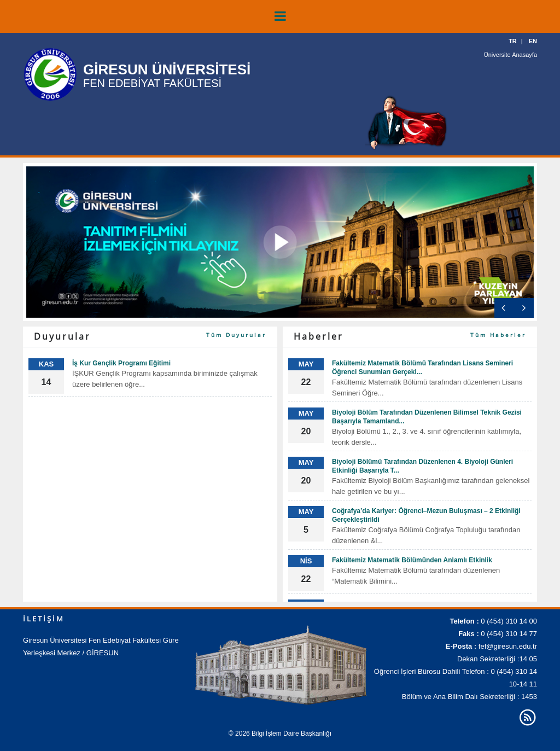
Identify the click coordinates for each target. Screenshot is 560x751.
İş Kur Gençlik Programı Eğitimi (121, 363)
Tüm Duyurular (236, 335)
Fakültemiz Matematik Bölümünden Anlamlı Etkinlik (412, 560)
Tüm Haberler (498, 335)
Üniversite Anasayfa (511, 55)
